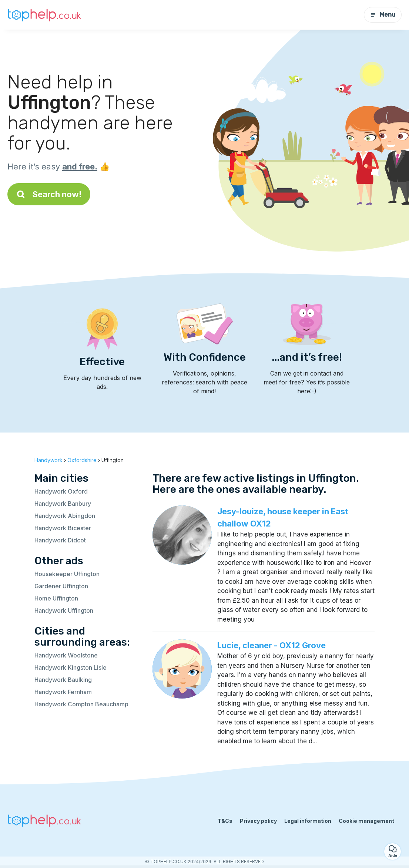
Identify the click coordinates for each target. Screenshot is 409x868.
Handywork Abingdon (65, 516)
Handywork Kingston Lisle (71, 667)
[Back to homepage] (44, 15)
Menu (383, 15)
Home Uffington (56, 598)
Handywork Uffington (64, 610)
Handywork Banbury (63, 504)
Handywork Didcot (60, 540)
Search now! (49, 194)
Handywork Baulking (63, 680)
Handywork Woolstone (66, 655)
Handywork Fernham (63, 692)
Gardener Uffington (61, 586)
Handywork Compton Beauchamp (81, 704)
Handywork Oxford (61, 491)
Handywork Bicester (63, 528)
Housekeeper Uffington (67, 574)
